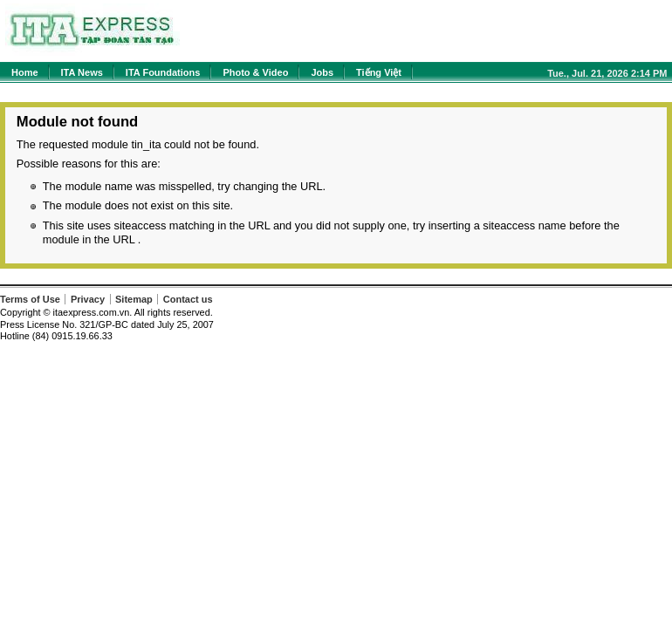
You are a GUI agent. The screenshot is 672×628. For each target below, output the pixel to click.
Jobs (322, 72)
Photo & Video (255, 72)
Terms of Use (30, 299)
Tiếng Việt (379, 72)
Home (25, 72)
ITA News (82, 72)
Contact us (188, 299)
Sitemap (134, 299)
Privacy (88, 299)
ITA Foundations (163, 72)
